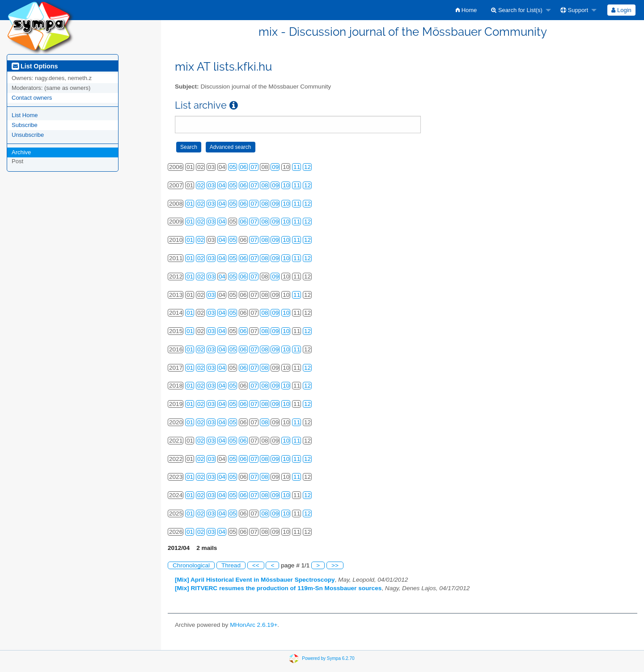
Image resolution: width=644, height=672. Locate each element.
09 (275, 167)
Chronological (191, 565)
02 (201, 185)
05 (233, 167)
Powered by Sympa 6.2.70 (328, 658)
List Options (35, 66)
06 (244, 167)
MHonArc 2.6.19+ (254, 625)
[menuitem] (466, 10)
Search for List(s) (517, 10)
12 (307, 167)
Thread (231, 565)
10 (286, 185)
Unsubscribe (28, 135)
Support (574, 10)
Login (621, 10)
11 (297, 167)
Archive (21, 152)
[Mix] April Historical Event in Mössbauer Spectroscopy (255, 580)
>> (335, 565)
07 (254, 167)
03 (211, 185)
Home (466, 10)
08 (265, 185)
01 (190, 204)
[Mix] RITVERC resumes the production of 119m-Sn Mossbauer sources (278, 588)
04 (222, 185)
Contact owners (32, 98)
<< (256, 565)
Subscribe (25, 125)
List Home (25, 115)
